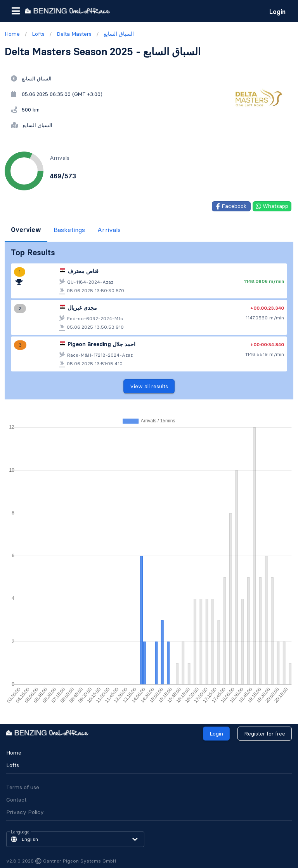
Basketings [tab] (69, 230)
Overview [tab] (26, 230)
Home (14, 753)
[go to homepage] (68, 11)
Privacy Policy (25, 812)
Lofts (13, 765)
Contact (16, 800)
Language (20, 832)
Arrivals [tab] (109, 230)
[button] (16, 11)
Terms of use (23, 787)
